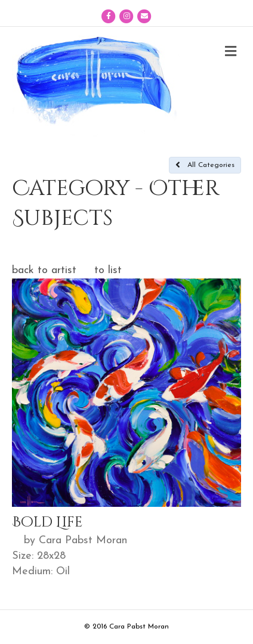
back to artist (44, 270)
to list (108, 270)
